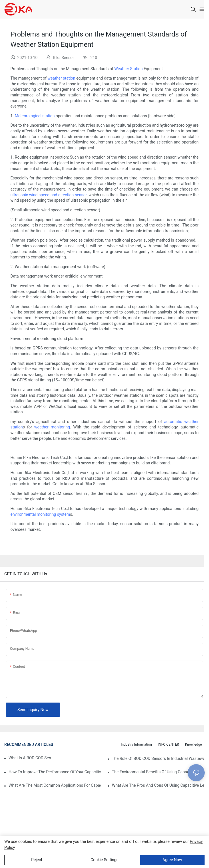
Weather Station (128, 69)
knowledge (193, 744)
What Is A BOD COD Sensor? (30, 758)
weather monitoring (52, 427)
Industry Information (136, 744)
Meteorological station (35, 116)
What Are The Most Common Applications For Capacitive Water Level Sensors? (55, 785)
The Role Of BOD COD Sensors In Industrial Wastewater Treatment (158, 758)
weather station (62, 78)
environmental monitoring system (40, 514)
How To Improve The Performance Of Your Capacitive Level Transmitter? (55, 772)
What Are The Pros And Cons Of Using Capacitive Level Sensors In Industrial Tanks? (158, 785)
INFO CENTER (168, 744)
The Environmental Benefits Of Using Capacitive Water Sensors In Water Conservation (158, 772)
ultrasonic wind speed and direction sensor (49, 195)
